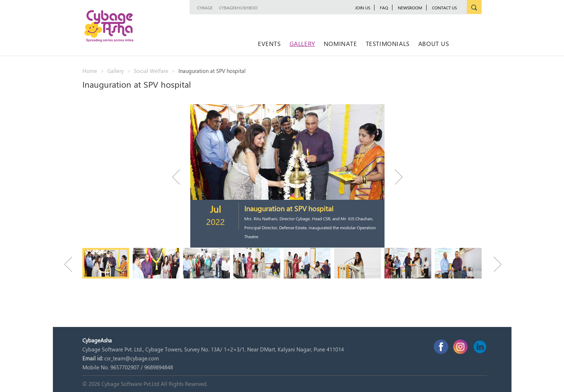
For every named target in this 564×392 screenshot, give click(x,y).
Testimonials (388, 43)
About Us (434, 43)
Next (395, 177)
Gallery (302, 43)
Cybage (205, 8)
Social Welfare (151, 71)
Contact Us (444, 8)
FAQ (384, 8)
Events (269, 43)
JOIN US (363, 8)
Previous (179, 177)
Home (90, 71)
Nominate (340, 43)
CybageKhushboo (238, 8)
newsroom (410, 8)
